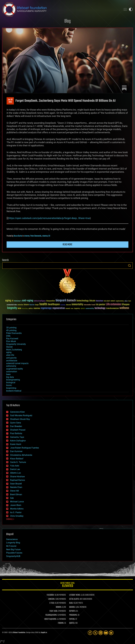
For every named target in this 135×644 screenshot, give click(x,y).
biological (11, 382)
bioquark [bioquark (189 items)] (61, 301)
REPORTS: (73, 611)
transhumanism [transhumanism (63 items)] (112, 308)
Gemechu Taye (17, 437)
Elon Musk (11, 341)
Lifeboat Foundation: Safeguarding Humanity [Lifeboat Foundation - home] (61, 9)
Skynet (9, 347)
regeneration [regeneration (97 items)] (59, 308)
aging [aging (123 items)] (8, 301)
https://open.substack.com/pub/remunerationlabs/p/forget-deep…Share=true (49, 218)
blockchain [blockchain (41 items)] (100, 301)
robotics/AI (46, 236)
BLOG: (71, 603)
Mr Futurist (11, 546)
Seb (12, 498)
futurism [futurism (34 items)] (32, 305)
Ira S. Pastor (16, 512)
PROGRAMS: (73, 615)
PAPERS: (72, 619)
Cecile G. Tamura (18, 462)
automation (12, 372)
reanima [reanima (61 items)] (37, 308)
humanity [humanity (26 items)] (63, 305)
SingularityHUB (13, 556)
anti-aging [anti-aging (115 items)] (28, 301)
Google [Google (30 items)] (37, 305)
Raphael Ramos (18, 480)
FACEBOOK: (50, 595)
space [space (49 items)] (83, 308)
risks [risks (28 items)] (72, 309)
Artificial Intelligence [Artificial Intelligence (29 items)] (40, 301)
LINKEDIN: (51, 599)
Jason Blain (16, 505)
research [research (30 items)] (68, 309)
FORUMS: (61, 623)
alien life (10, 355)
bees (8, 374)
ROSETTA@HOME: (50, 619)
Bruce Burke (18, 236)
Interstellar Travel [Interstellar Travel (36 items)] (90, 305)
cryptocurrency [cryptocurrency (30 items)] (120, 301)
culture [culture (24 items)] (126, 301)
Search (129, 266)
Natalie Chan (16, 487)
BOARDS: (72, 607)
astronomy (11, 366)
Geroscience (12, 539)
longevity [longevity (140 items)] (12, 308)
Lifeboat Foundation (19, 633)
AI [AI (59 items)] (13, 301)
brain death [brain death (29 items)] (107, 301)
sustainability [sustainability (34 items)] (90, 309)
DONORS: (59, 607)
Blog (67, 21)
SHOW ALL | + (10, 519)
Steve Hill (15, 491)
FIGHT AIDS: (54, 611)
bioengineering (13, 380)
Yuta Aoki (15, 466)
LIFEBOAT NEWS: (75, 595)
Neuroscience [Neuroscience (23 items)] (25, 309)
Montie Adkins (17, 509)
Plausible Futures (14, 553)
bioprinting (11, 388)
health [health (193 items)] (43, 304)
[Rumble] (111, 633)
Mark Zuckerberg (14, 350)
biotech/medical (14, 391)
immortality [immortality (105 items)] (77, 304)
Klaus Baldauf (17, 459)
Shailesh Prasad (18, 430)
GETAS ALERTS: (74, 599)
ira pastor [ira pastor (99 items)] (101, 305)
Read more (67, 245)
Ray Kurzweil (12, 339)
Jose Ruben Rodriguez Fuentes (25, 448)
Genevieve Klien (17, 412)
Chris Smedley (17, 516)
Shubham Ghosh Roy (20, 419)
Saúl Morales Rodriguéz (21, 415)
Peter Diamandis (36, 236)
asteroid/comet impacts (17, 363)
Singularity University (16, 344)
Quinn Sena (16, 423)
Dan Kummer (16, 451)
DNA (8, 336)
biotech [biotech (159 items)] (71, 301)
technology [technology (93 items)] (100, 308)
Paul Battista (16, 433)
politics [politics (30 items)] (31, 309)
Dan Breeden (16, 426)
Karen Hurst (16, 444)
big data (10, 377)
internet (27, 236)
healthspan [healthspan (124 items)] (54, 305)
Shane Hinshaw (17, 477)
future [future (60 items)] (26, 305)
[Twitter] (95, 633)
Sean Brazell (16, 484)
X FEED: (52, 603)
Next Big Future (13, 549)
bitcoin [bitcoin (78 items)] (92, 301)
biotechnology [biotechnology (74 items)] (83, 301)
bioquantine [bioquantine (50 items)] (51, 301)
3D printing (11, 328)
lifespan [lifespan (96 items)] (126, 305)
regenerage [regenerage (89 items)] (46, 308)
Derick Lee (15, 469)
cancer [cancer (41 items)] (113, 301)
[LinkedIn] (101, 633)
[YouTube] (106, 633)
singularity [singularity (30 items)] (77, 309)
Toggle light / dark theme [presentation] (131, 9)
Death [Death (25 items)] (130, 301)
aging (9, 352)
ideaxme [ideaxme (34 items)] (68, 305)
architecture (12, 361)
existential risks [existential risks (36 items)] (12, 305)
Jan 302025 (10, 101)
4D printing (11, 330)
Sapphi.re (44, 633)
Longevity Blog (13, 543)
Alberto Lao (15, 473)
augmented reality (15, 369)
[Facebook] (90, 633)
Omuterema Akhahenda (21, 455)
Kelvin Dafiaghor (18, 441)
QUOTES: (72, 623)
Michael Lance (17, 502)
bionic (9, 385)
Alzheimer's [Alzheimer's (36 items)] (18, 301)
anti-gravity (11, 358)
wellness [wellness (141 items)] (124, 308)
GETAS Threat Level (67, 585)
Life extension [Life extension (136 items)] (113, 304)
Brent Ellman (16, 494)
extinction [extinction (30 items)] (20, 305)
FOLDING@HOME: (51, 615)
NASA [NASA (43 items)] (19, 309)
